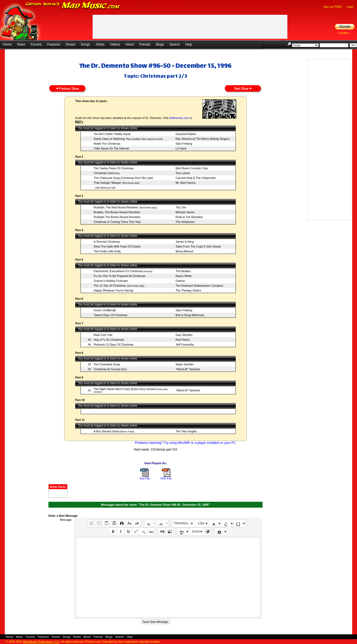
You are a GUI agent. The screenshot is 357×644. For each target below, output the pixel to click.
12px (201, 523)
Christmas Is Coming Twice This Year (117, 222)
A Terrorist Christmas (107, 242)
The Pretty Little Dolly (107, 251)
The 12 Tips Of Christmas (110, 286)
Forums (36, 44)
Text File (145, 478)
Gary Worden (184, 335)
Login (350, 7)
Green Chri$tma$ (105, 310)
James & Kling (185, 242)
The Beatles (183, 271)
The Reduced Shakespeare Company (199, 286)
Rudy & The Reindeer (189, 217)
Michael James (185, 212)
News (21, 44)
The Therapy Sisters (188, 290)
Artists (100, 44)
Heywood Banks (186, 134)
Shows (70, 44)
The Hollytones (185, 222)
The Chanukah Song (107, 364)
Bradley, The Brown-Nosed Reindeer (117, 212)
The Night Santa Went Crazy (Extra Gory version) (125, 389)
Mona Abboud (184, 251)
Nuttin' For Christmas (107, 144)
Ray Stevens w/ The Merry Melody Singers (203, 139)
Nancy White (184, 276)
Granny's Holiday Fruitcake (111, 281)
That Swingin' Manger (107, 183)
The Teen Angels (186, 431)
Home (7, 44)
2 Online (343, 33)
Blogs (160, 44)
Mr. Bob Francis (186, 183)
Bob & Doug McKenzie (190, 315)
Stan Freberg (184, 144)
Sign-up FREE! (333, 7)
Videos (115, 44)
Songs (85, 44)
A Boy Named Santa (107, 431)
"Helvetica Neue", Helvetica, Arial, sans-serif (184, 523)
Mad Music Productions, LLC (41, 642)
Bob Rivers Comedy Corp (192, 168)
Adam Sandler (185, 364)
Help (189, 44)
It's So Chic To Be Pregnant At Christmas (119, 276)
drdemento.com (179, 118)
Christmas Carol (104, 173)
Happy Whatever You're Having (113, 290)
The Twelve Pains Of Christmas (114, 168)
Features (54, 44)
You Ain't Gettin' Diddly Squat (112, 134)
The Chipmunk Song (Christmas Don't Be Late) (123, 178)
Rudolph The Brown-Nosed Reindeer (117, 217)
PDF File (166, 478)
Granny (180, 281)
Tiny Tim (181, 207)
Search (174, 44)
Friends (145, 44)
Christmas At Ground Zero (110, 369)
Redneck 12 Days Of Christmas (114, 345)
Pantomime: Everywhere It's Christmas (118, 271)
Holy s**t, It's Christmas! (109, 340)
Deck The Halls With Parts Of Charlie (117, 246)
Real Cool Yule (103, 335)
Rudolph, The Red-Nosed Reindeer (116, 207)
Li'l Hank (181, 148)
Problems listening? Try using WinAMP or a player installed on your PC (185, 443)
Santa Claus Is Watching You (112, 139)
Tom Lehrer (183, 173)
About (130, 44)
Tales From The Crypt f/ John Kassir (198, 246)
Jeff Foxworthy (185, 345)
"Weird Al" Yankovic (188, 369)
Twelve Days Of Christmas (111, 315)
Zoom (196, 531)
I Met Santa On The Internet (111, 148)
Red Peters (183, 340)
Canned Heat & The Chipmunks (196, 178)
